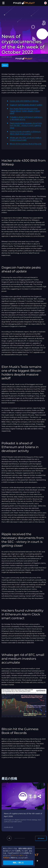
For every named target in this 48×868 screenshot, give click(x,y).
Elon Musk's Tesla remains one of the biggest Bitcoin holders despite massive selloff (25, 111)
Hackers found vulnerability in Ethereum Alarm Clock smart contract (25, 133)
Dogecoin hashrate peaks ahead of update (26, 105)
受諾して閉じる (18, 863)
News (5, 65)
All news (41, 838)
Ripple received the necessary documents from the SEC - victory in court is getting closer (26, 125)
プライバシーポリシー (18, 855)
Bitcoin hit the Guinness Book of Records (25, 144)
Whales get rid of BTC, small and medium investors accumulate (26, 139)
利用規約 (6, 858)
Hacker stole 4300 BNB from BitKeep (24, 101)
